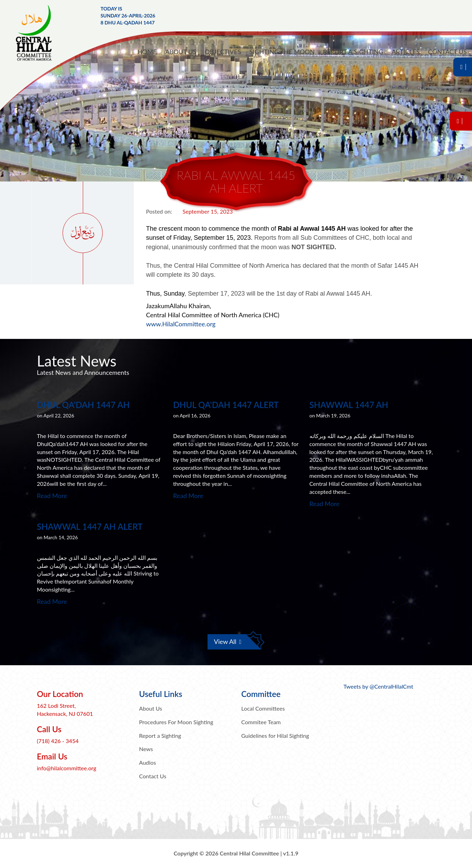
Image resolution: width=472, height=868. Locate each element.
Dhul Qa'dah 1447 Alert (226, 405)
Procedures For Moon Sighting (176, 722)
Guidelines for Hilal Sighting (275, 736)
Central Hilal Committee (40, 33)
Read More (52, 496)
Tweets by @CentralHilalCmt (378, 686)
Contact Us (153, 776)
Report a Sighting (160, 736)
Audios (147, 762)
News (146, 749)
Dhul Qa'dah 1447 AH (83, 405)
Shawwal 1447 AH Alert (90, 526)
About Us (151, 708)
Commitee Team (261, 722)
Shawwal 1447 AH (349, 405)
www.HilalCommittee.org (181, 324)
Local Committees (263, 708)
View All (228, 641)
